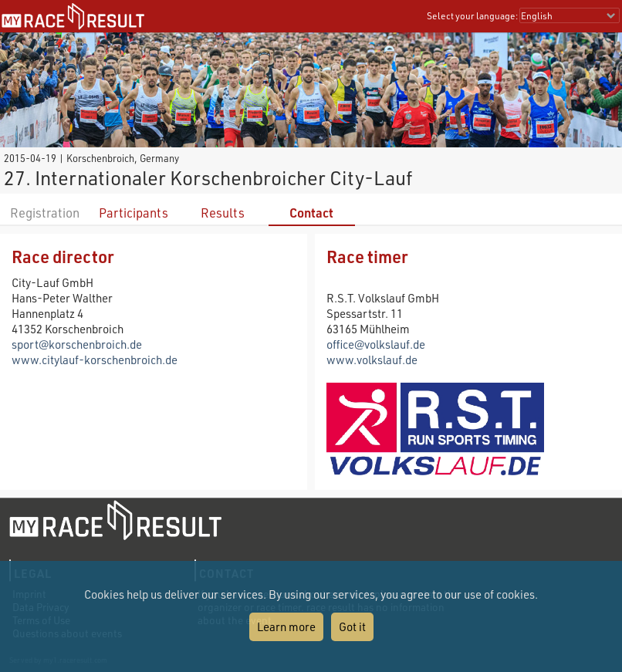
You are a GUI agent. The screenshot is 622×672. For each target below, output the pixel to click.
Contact (311, 213)
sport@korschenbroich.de (77, 344)
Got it (352, 626)
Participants (134, 213)
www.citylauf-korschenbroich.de (95, 360)
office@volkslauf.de (376, 344)
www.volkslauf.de (372, 360)
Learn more (286, 626)
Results (223, 213)
